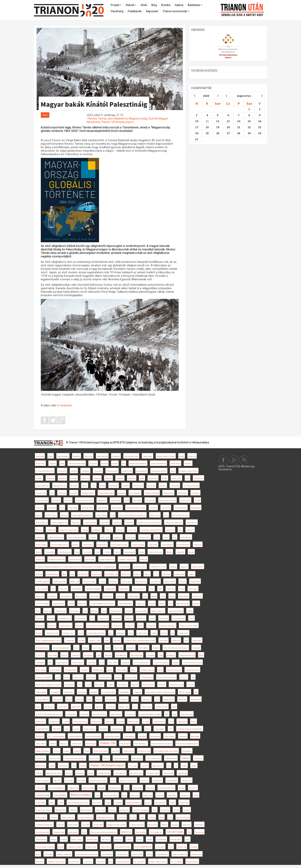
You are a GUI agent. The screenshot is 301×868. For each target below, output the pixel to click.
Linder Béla (68, 501)
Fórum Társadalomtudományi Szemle (48, 641)
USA (193, 677)
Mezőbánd (40, 618)
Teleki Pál (39, 574)
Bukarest (196, 604)
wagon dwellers (159, 729)
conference (153, 508)
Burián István (148, 795)
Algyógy (191, 552)
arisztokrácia (170, 530)
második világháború (42, 700)
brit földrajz (74, 486)
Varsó (92, 618)
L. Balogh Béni (70, 641)
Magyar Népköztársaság (167, 501)
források (86, 648)
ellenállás (169, 552)
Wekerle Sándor (101, 515)
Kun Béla (83, 766)
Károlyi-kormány (168, 493)
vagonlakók (120, 478)
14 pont (102, 582)
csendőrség (117, 523)
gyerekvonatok (73, 825)
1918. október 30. (139, 589)
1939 (157, 700)
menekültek (60, 795)
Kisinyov (147, 574)
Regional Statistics (89, 582)
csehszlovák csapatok (112, 736)
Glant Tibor (115, 751)
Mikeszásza (106, 840)
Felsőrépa (53, 464)
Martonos (112, 810)
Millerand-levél (102, 501)
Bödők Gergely (184, 596)
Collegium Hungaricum (64, 854)
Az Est (138, 729)
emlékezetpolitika (63, 456)
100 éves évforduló (42, 604)
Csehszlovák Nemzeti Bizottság (87, 854)
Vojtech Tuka (96, 574)
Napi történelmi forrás (131, 456)
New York (88, 707)
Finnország (129, 618)
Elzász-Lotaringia (88, 788)
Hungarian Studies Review (127, 559)
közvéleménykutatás (192, 670)
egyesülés (99, 707)
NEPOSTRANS (51, 515)
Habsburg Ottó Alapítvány (44, 825)
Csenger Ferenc (183, 633)
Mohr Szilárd (53, 655)
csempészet (185, 795)
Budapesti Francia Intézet (56, 862)
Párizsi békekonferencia (159, 471)
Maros (67, 729)
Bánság (102, 486)
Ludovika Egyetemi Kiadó (77, 464)
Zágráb (52, 766)
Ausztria (176, 810)
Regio (175, 714)
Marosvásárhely (41, 817)
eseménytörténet (112, 471)
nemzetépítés (123, 685)
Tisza (113, 515)
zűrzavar (118, 677)
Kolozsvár (39, 530)
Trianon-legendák (172, 781)
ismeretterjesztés (192, 862)
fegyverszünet (90, 559)
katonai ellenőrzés (52, 574)
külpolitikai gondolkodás (134, 803)
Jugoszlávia (180, 552)
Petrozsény (113, 582)
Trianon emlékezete (42, 486)
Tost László (133, 766)
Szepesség (76, 655)
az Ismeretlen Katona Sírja (45, 471)
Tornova (117, 552)
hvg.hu (81, 633)
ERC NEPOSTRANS (111, 795)
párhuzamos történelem (44, 677)
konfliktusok (176, 641)
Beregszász (82, 692)
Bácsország (151, 486)
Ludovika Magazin (138, 545)
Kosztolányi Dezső (65, 618)
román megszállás (42, 501)
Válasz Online (95, 596)
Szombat (187, 810)
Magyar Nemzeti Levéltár (84, 501)
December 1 (193, 788)
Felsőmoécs (52, 596)
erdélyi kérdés (172, 795)
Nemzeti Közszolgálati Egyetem (187, 744)
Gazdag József (196, 854)
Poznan (91, 773)
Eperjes (194, 722)
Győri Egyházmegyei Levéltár (136, 508)
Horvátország (130, 714)
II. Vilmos (107, 552)
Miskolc (85, 486)
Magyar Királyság (59, 604)
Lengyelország (115, 501)
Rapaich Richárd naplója (106, 493)
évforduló (82, 641)
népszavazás (197, 596)
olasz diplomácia (121, 655)
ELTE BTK (160, 795)
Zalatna (166, 537)
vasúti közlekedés (66, 626)
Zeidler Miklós (124, 589)
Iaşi (176, 766)
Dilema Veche (153, 825)
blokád (127, 501)
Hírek (144, 5)
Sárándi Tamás (77, 744)
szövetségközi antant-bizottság (151, 530)
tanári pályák (76, 523)
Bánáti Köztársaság (183, 817)
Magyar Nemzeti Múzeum (68, 530)
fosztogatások (71, 714)
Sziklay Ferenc (175, 464)
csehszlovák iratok (181, 508)
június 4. (148, 803)
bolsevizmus (135, 795)
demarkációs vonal (144, 751)
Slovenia (39, 633)
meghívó (67, 751)
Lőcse (76, 648)
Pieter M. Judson (184, 692)
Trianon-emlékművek (125, 604)
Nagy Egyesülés (102, 456)
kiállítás (140, 626)
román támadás (137, 854)
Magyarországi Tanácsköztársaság (149, 523)
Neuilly (89, 700)
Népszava (64, 744)
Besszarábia (69, 781)
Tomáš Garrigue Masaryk (119, 545)
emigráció (64, 840)
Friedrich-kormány (159, 722)
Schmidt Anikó (161, 840)
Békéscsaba (182, 700)
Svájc (155, 810)
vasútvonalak (175, 486)
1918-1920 (132, 530)
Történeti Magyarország (59, 523)
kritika (145, 596)
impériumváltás (179, 574)
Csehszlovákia (43, 795)
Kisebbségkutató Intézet (105, 817)
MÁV (186, 641)
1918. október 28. (156, 832)
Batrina (51, 456)
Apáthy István (124, 707)
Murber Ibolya (137, 788)
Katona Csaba (78, 677)
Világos (52, 803)
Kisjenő (38, 552)
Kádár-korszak (41, 766)
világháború (77, 456)
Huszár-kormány (122, 854)
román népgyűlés (135, 493)
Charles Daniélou (169, 736)
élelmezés (64, 515)
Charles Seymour (41, 589)
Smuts (157, 537)
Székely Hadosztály (137, 825)
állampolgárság (196, 508)
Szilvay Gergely (122, 670)
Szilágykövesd (103, 618)
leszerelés (74, 478)
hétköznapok (114, 486)
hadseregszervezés (60, 486)
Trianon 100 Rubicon (43, 781)
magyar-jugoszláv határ (187, 655)
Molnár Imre (126, 574)
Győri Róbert (48, 854)
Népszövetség (55, 759)
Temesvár (109, 530)
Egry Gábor (142, 736)
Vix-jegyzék (196, 648)
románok (140, 840)
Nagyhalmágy (182, 773)
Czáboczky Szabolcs (75, 847)
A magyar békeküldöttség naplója (150, 714)
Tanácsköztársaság (147, 670)
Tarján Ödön (129, 523)
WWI (50, 663)
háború (142, 478)
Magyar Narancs (198, 567)
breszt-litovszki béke (99, 714)
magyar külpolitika (62, 663)
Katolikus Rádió (127, 471)
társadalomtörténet (88, 493)
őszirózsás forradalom (161, 663)
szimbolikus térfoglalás (93, 589)
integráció (75, 545)
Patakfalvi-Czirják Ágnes (167, 626)
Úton (124, 464)
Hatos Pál (145, 766)
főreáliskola (118, 803)
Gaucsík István (41, 493)
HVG (80, 685)
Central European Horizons (96, 633)
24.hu (97, 552)
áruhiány (165, 478)
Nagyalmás (50, 478)
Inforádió (115, 464)
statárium (39, 478)
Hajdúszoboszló (117, 729)
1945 (166, 515)
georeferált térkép (87, 508)
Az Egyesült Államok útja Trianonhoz (102, 604)
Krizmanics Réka (131, 677)
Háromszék (63, 589)
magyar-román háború (176, 611)
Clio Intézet (93, 464)
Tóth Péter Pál (198, 478)
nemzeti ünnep (111, 700)
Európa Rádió (105, 523)
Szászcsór (40, 508)
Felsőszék (162, 685)
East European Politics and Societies (166, 751)
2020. (152, 589)
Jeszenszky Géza (140, 567)
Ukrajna (182, 456)
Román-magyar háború (93, 736)
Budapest (156, 648)
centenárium (195, 493)
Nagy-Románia (195, 582)
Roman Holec (40, 464)
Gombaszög (40, 559)
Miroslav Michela (116, 611)
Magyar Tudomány (68, 817)
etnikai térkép (57, 700)
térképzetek (151, 626)
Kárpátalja (108, 655)
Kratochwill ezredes (42, 648)
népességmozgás (137, 655)
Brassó (160, 670)
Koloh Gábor (81, 781)
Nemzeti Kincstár (75, 559)
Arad (111, 862)
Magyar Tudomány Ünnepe (76, 537)
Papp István (88, 456)
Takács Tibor (118, 648)
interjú (160, 589)
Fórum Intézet (106, 847)
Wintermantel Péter (42, 729)
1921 (94, 486)
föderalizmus (141, 618)
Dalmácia (53, 744)
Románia (40, 736)
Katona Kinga (130, 537)
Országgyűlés (55, 692)
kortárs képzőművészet (166, 788)
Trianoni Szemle (60, 611)
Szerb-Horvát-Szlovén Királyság (97, 626)
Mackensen (198, 545)
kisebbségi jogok (130, 552)
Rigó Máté (57, 781)
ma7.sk (149, 854)
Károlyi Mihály (73, 508)
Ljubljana (129, 840)
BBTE (84, 832)
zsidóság (85, 530)
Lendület (66, 722)
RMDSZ (137, 574)
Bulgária (154, 596)
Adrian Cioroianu (137, 759)
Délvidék (149, 840)
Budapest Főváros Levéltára (116, 825)
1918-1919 (40, 655)
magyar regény (147, 456)
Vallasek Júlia (75, 582)
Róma (62, 508)
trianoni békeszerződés (123, 847)
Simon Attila (40, 456)
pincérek (172, 596)
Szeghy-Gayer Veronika (43, 810)
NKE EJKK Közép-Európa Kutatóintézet (132, 515)
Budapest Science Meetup (158, 862)
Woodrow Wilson (92, 840)
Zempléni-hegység (147, 677)
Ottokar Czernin (185, 501)
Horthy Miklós (63, 707)
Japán (142, 817)
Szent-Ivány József (155, 552)
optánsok (129, 611)
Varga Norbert (182, 722)
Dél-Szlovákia (69, 685)
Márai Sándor (164, 618)
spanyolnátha (199, 825)
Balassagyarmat (66, 596)
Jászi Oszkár (166, 508)
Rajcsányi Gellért (176, 840)
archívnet (64, 655)
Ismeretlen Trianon (153, 773)
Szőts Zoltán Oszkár (154, 759)
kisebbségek (52, 508)
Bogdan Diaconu (169, 700)
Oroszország (199, 832)
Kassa (127, 788)
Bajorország (85, 478)
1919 (171, 722)
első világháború (118, 119)
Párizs (131, 633)
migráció (162, 604)
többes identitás (158, 766)
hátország (47, 611)
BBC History (97, 803)
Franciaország (155, 582)
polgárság (173, 567)
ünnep (124, 795)
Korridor (87, 751)
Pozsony (69, 773)
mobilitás (111, 685)
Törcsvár (57, 751)
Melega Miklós (69, 692)
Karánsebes (183, 736)
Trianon (185, 758)
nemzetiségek (150, 501)
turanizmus (84, 670)
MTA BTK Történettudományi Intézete (49, 714)
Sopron (129, 729)
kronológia (51, 618)
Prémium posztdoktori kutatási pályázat (104, 832)
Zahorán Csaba (175, 832)
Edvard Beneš (117, 626)
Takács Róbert (41, 744)
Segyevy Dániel (168, 773)
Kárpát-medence (170, 582)
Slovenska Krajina (71, 670)
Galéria (179, 5)
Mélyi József (100, 810)
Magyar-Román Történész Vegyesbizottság (160, 692)
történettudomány (162, 707)
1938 (170, 817)
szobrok (184, 766)
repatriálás (126, 486)
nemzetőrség (153, 478)
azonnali (190, 611)
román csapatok (81, 618)
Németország (91, 744)
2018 (102, 663)
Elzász (191, 618)
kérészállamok (144, 648)
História (182, 589)
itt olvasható (64, 405)
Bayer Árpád (137, 501)
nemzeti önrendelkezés (57, 788)
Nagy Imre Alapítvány (180, 854)
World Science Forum (80, 722)
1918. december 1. (141, 744)
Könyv (38, 854)
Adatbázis (195, 5)
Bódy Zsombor (141, 832)
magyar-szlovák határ (121, 759)
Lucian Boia (190, 530)
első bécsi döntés (148, 685)
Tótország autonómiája (191, 486)
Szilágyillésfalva (110, 589)
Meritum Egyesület (60, 582)
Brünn (38, 611)
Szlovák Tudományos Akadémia (75, 759)
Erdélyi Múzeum (116, 714)
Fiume (163, 596)
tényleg (67, 677)
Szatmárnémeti (129, 736)
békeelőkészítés (115, 788)
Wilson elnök (40, 596)
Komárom (163, 486)
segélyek (192, 574)
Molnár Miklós (182, 493)
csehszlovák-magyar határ (174, 523)
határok (110, 670)
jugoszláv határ (187, 781)
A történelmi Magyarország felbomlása (190, 729)
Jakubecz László (95, 641)
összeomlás (91, 677)
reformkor (183, 582)
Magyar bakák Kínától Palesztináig (94, 104)
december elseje (141, 582)
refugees (54, 840)
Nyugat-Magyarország (107, 559)
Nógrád (61, 847)
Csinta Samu (146, 700)
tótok (72, 574)
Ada (173, 633)
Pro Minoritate (83, 574)
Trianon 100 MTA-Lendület (189, 626)
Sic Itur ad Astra (139, 862)
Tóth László (101, 862)
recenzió (133, 817)
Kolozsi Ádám (75, 611)
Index (97, 795)
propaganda (125, 663)
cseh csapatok (124, 567)
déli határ (182, 788)
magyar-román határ (123, 862)
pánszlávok (103, 729)
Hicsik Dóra (192, 456)
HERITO (106, 759)
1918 (58, 677)
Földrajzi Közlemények (56, 537)
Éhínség (69, 700)
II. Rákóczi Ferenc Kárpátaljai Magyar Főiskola (140, 641)
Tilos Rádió (86, 825)
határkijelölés (40, 663)
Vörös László (105, 537)
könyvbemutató (160, 803)
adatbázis (54, 817)
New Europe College (108, 692)
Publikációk (135, 11)
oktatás (172, 803)
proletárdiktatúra (186, 537)
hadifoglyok (94, 692)
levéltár (108, 803)
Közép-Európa (40, 803)
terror (74, 766)
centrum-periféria (141, 611)
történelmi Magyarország (57, 559)
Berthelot (164, 825)
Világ (196, 692)
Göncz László (94, 759)
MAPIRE (39, 773)
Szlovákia (191, 685)
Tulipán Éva (109, 722)
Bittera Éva (52, 626)
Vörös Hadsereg (55, 670)
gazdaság (175, 825)
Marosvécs (120, 596)
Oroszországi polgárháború (61, 648)
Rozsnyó (76, 729)
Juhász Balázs (88, 545)
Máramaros (80, 773)
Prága (77, 552)
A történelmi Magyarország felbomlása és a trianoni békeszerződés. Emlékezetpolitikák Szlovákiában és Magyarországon (76, 567)
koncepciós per (155, 736)
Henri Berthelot (77, 589)
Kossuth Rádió (98, 825)
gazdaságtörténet (162, 854)
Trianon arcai (140, 604)
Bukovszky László (136, 773)
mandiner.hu (116, 456)
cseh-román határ (105, 677)
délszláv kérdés (117, 508)
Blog (154, 5)
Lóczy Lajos (97, 648)
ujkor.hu (148, 729)
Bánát (104, 611)
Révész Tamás (97, 119)
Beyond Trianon (146, 707)
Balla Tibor (135, 685)
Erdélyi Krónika (40, 722)
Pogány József (91, 847)
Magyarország (138, 119)
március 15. (144, 781)
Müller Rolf (144, 559)
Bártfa (201, 655)
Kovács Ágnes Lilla (111, 574)
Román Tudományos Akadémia (162, 744)
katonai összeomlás (42, 832)
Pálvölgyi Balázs (134, 596)
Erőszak (164, 633)
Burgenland (122, 493)
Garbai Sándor (197, 641)
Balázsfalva (82, 604)
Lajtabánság (51, 530)
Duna (85, 611)
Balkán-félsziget (133, 722)
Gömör (162, 817)
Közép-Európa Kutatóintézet (166, 677)
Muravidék (194, 847)
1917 (171, 729)
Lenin (99, 655)
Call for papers (193, 589)
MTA (52, 493)
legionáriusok (40, 537)
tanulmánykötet (41, 840)
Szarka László (142, 633)
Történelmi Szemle (52, 633)
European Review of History (166, 456)
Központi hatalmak (179, 618)
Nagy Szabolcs (41, 692)
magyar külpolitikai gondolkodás (82, 515)
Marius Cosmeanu (187, 714)
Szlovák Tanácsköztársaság (192, 663)
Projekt (116, 5)
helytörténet (56, 501)
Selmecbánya (63, 766)
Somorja (135, 700)
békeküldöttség (196, 700)
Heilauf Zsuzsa (128, 751)
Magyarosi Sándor (90, 523)
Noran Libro (118, 840)
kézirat (113, 781)
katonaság (79, 700)
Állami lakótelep (60, 810)
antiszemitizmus (41, 523)
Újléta (64, 574)
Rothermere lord (192, 523)
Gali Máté (104, 464)
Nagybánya (131, 648)
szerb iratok (62, 493)
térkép (174, 707)
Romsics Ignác (126, 582)
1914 (156, 574)
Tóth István (87, 552)
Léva (171, 604)
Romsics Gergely (41, 545)
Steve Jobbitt (113, 663)
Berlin (167, 714)
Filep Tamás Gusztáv (174, 670)
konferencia (126, 832)
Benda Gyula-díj (102, 508)
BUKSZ (134, 670)
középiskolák (117, 618)
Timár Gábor (40, 626)
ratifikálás (94, 611)
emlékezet (184, 567)
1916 (135, 707)
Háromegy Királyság (42, 582)
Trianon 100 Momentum (128, 781)
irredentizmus (124, 810)
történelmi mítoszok (176, 685)
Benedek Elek (182, 847)
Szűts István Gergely (101, 751)
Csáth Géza (130, 626)
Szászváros (98, 471)
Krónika (166, 5)
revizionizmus (108, 596)
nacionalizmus (187, 751)
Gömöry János (176, 478)
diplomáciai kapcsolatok (54, 773)
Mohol (173, 471)
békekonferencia (86, 810)
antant (108, 648)
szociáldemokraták (104, 773)
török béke (108, 478)
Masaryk (152, 604)
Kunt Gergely (164, 641)
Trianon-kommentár (176, 11)
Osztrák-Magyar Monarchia (45, 847)
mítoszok (60, 825)
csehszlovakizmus (65, 552)
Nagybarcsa (118, 537)
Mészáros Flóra (74, 862)
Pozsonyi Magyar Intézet (60, 545)
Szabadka (93, 537)
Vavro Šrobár (111, 707)
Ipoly (169, 766)
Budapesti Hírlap (59, 832)
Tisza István (88, 862)
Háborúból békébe (171, 759)
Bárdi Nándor (76, 707)
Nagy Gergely (153, 545)
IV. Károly (146, 722)
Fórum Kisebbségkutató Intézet (78, 803)
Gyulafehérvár (97, 530)
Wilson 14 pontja (77, 840)
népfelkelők (132, 478)
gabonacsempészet (158, 611)
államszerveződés (183, 604)
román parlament (167, 545)
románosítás (62, 471)
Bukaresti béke (96, 722)
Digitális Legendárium (43, 751)
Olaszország (165, 810)
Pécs (53, 589)
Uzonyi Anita (122, 817)
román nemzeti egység (141, 810)
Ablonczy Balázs (81, 795)
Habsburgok (85, 471)
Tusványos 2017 (68, 633)
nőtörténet (120, 530)
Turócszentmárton (183, 545)
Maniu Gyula (187, 825)
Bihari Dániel (57, 729)
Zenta (187, 840)
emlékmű (77, 751)
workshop (152, 817)
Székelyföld (84, 714)
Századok (74, 493)
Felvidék (154, 633)
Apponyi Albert (73, 832)
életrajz (142, 552)
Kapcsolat (152, 11)
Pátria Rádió (166, 574)
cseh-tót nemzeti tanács (181, 515)
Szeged (197, 501)
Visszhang (117, 11)
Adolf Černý (40, 862)
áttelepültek (124, 700)
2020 (171, 847)
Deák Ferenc (99, 685)
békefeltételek (157, 781)
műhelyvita (97, 478)
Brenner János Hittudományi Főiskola (48, 685)
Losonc (88, 685)
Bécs (111, 633)
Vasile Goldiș (91, 663)
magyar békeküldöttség (158, 464)
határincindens (54, 722)
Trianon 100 (108, 743)
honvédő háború (107, 854)
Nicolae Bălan (50, 552)
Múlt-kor (99, 700)
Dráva (187, 478)
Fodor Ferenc (198, 759)
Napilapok (101, 788)
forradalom (188, 464)
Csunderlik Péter (98, 670)
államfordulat (195, 736)
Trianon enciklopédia (75, 736)
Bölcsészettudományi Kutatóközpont (176, 648)
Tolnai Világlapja (124, 692)
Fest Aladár (150, 655)
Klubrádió (176, 663)
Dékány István (155, 515)
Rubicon (152, 618)
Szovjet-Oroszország (86, 817)
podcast (39, 515)
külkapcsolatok (102, 545)
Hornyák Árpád (125, 744)
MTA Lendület (41, 670)
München (74, 471)
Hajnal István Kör (89, 729)
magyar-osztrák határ (152, 493)
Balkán (38, 707)
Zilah (189, 832)
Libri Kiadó (120, 722)
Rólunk (131, 5)
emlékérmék (171, 655)
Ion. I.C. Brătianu (177, 862)
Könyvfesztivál (138, 486)
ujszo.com (184, 677)
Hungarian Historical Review (188, 471)
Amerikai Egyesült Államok (138, 464)
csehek (61, 803)
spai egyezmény (145, 537)
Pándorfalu (73, 810)
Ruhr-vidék (117, 641)
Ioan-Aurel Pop (41, 759)
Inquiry (107, 641)
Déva (180, 530)
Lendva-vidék (40, 788)
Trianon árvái (171, 589)
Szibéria (71, 604)
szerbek (194, 766)
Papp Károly (150, 788)
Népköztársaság (78, 663)
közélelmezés (184, 803)
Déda (175, 537)
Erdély (62, 464)
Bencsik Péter (49, 707)
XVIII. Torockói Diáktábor (56, 736)
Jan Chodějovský (120, 773)
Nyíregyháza (88, 655)
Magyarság (137, 692)
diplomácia (79, 626)
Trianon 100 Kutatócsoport (117, 122)
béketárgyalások (142, 471)
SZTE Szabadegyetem (141, 663)
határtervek (62, 478)
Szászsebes (160, 847)
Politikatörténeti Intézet (158, 567)
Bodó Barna (121, 633)
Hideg (161, 655)
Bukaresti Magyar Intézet (98, 781)
